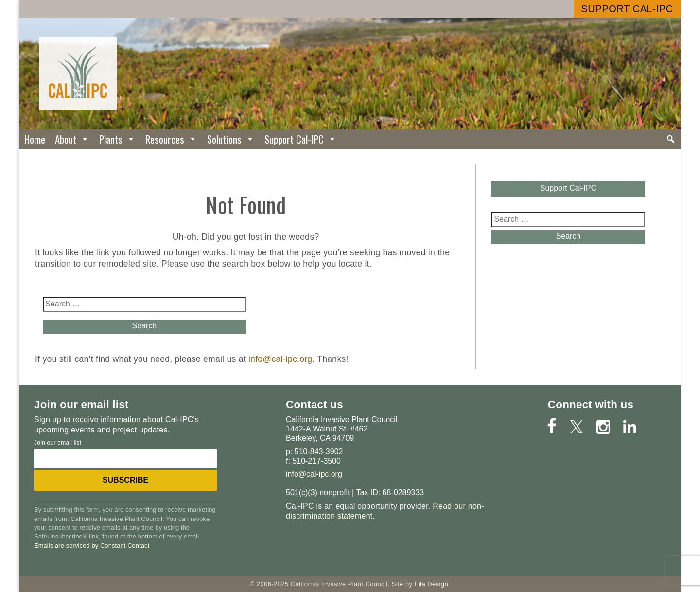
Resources (171, 139)
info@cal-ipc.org (280, 359)
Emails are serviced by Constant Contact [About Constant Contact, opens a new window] (92, 546)
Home (35, 139)
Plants (117, 139)
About (72, 139)
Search (144, 326)
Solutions (231, 139)
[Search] (671, 139)
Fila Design (431, 584)
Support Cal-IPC (627, 9)
